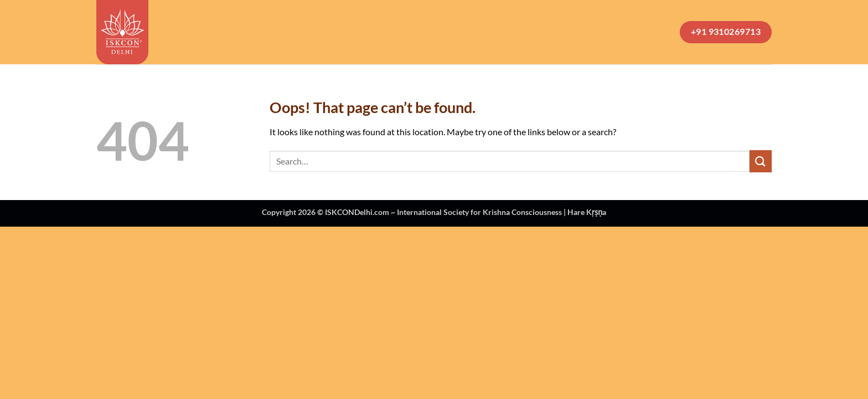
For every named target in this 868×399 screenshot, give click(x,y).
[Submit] (761, 161)
